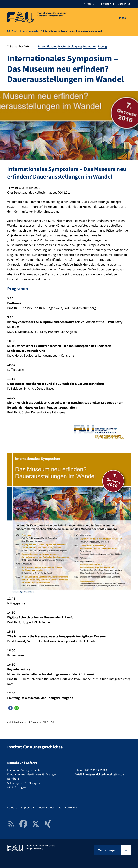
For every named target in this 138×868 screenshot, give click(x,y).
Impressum (28, 807)
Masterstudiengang (70, 47)
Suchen (124, 4)
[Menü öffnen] (125, 18)
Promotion (90, 47)
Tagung (102, 47)
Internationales (48, 47)
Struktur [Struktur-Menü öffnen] (108, 4)
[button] (10, 708)
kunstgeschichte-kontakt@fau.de (103, 774)
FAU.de (89, 4)
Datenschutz (47, 807)
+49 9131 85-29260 (96, 770)
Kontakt (12, 807)
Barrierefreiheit (68, 807)
